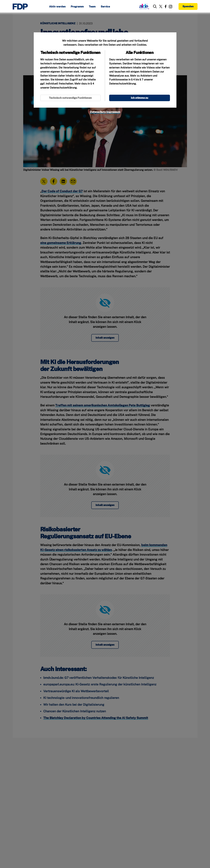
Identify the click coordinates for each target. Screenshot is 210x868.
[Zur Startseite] (20, 7)
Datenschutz (98, 112)
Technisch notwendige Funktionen (70, 98)
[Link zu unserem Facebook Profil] (166, 6)
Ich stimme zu (140, 98)
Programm (77, 7)
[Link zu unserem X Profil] (161, 6)
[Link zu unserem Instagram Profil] (171, 7)
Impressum (113, 112)
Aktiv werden (57, 7)
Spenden (188, 6)
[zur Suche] (155, 6)
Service (105, 7)
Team (92, 7)
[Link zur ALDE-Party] (144, 6)
